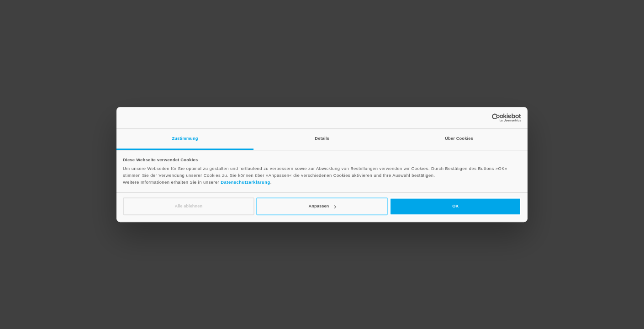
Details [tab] (322, 138)
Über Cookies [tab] (459, 138)
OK (455, 206)
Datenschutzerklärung (245, 183)
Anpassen (322, 206)
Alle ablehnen (188, 206)
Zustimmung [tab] (185, 138)
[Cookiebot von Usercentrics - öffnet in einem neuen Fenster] (481, 118)
